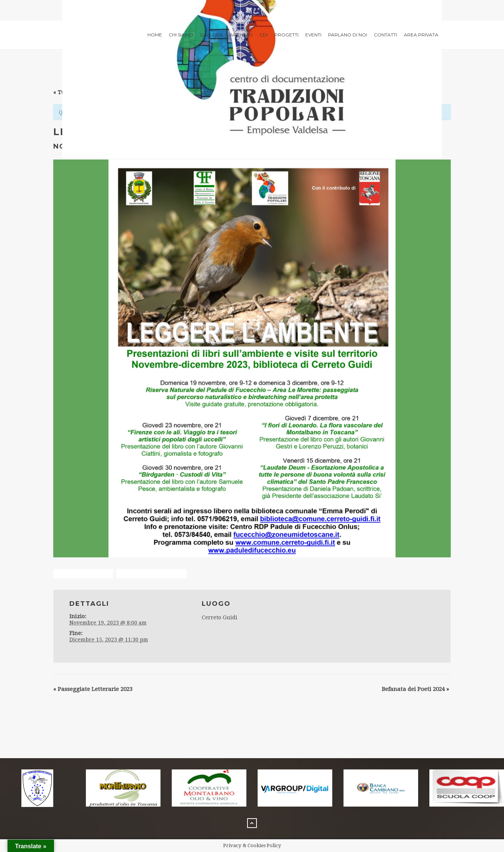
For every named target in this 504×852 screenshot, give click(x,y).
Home (155, 35)
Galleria (211, 35)
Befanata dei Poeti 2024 (415, 689)
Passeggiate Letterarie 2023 (93, 689)
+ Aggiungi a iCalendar (151, 574)
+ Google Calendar (83, 574)
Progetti (286, 35)
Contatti (385, 35)
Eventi (313, 35)
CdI (264, 35)
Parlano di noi (348, 35)
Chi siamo (181, 35)
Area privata (421, 35)
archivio (241, 35)
